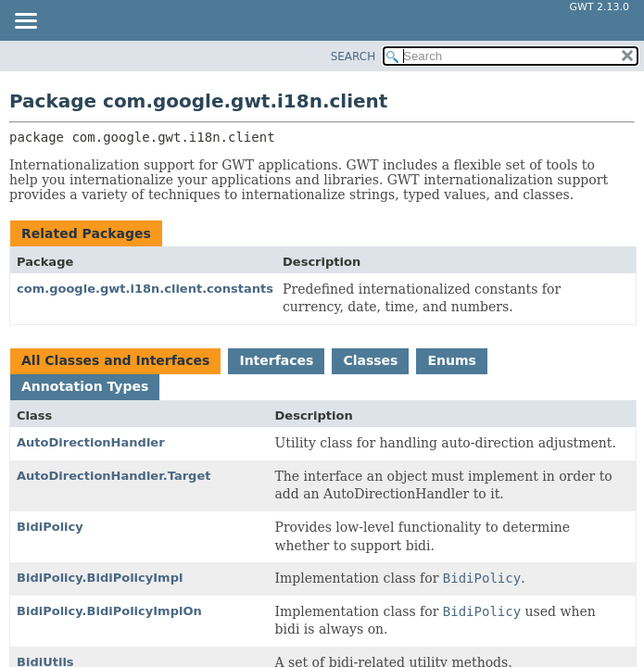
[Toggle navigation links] (25, 22)
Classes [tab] (370, 360)
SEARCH (354, 57)
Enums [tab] (451, 360)
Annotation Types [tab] (85, 386)
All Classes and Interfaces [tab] (115, 360)
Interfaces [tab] (276, 360)
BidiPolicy (50, 527)
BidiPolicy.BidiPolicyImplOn (109, 611)
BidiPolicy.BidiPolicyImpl (100, 578)
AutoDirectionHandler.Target (114, 476)
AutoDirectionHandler (91, 442)
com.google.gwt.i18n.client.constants (145, 289)
